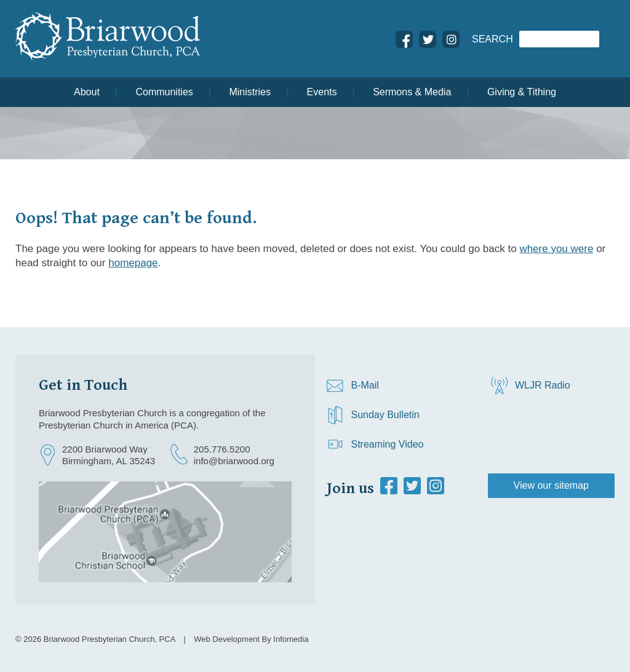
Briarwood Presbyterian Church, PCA (110, 639)
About (87, 92)
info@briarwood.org (234, 461)
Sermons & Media (412, 92)
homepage (133, 263)
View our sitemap (551, 485)
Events (322, 92)
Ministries (250, 92)
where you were (556, 249)
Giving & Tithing (522, 92)
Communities (164, 92)
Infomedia (291, 639)
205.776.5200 (222, 449)
